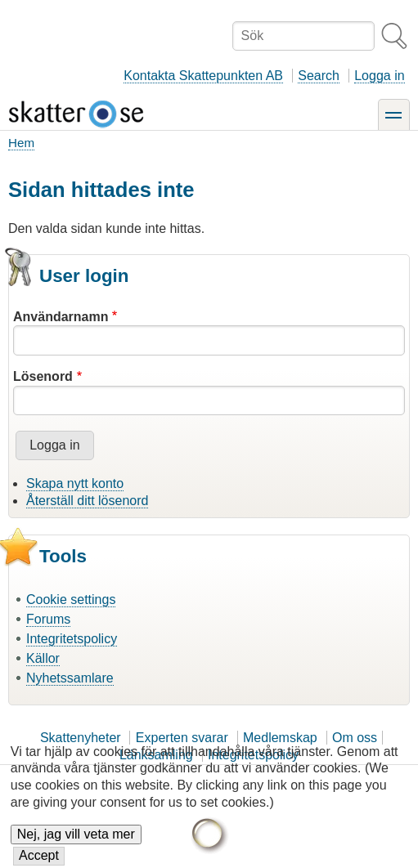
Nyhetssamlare (70, 678)
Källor (43, 658)
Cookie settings (71, 600)
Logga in (379, 76)
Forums (48, 619)
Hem (21, 143)
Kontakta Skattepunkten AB (203, 76)
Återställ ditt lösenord (87, 501)
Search (319, 76)
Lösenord (43, 376)
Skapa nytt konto (75, 483)
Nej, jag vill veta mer (76, 837)
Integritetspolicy (72, 639)
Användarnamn (61, 317)
